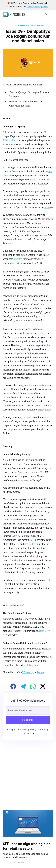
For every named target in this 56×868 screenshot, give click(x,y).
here (36, 665)
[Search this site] (46, 14)
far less (32, 544)
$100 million (9, 140)
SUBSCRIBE (28, 720)
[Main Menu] (51, 14)
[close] (53, 5)
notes (47, 207)
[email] (28, 711)
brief (40, 26)
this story (45, 631)
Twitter (40, 672)
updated (18, 259)
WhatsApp (28, 672)
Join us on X (28, 733)
